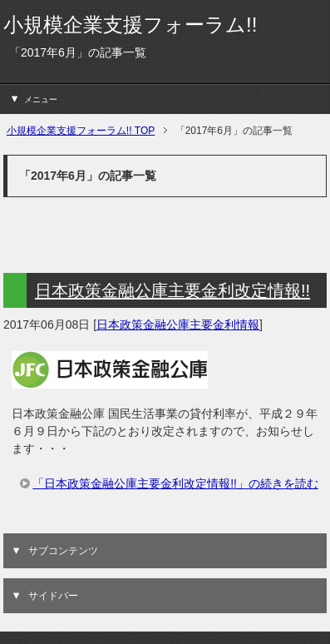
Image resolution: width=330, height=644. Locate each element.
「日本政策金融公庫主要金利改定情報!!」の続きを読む (175, 483)
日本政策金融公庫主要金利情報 (178, 324)
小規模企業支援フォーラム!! (130, 25)
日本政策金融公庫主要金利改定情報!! (172, 290)
